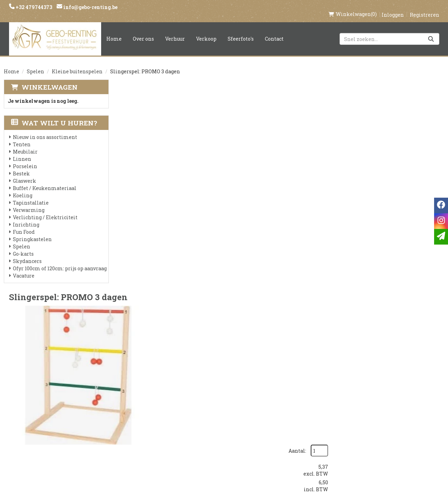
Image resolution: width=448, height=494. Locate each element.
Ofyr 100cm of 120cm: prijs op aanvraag (60, 261)
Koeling (23, 188)
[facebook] (345, 395)
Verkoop (206, 31)
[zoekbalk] (389, 32)
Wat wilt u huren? (54, 116)
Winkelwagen (50, 80)
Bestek (21, 166)
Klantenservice (289, 392)
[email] (441, 237)
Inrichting (26, 217)
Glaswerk (25, 174)
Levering (205, 392)
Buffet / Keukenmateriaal (45, 181)
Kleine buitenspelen (77, 64)
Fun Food (24, 225)
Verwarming (29, 203)
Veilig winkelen (216, 403)
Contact (274, 31)
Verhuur (175, 31)
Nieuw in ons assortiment (45, 130)
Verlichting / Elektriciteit (45, 210)
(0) (353, 7)
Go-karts (23, 246)
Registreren (425, 7)
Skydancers (27, 254)
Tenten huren (213, 439)
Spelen (35, 64)
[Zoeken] (431, 32)
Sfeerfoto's (241, 31)
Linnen (22, 152)
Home (114, 31)
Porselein (25, 159)
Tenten (22, 137)
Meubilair (25, 144)
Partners (133, 403)
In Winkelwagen (407, 147)
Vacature (24, 268)
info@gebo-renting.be (90, 7)
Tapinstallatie (31, 195)
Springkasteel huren (223, 451)
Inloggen (393, 7)
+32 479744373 (33, 7)
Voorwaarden (140, 415)
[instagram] (359, 395)
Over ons (143, 31)
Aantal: (407, 94)
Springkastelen (32, 232)
